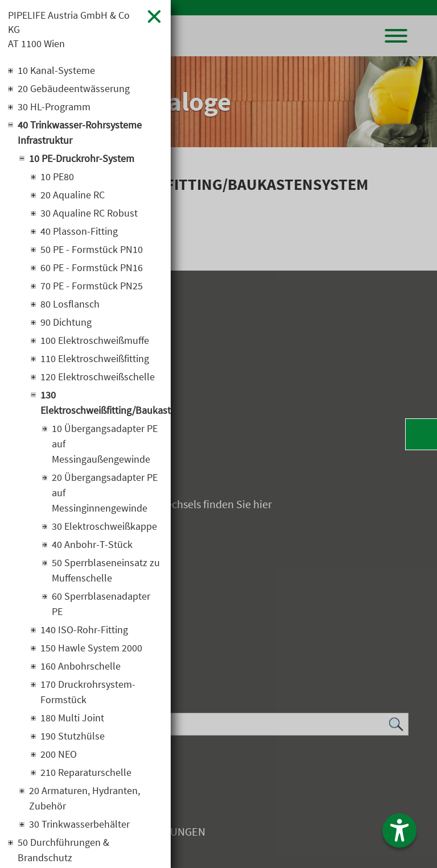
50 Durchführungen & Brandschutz (63, 850)
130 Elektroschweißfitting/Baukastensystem (102, 402)
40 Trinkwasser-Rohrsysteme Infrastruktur (80, 132)
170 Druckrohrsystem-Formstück (88, 692)
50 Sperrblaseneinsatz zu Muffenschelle (106, 570)
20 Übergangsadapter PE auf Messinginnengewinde (105, 493)
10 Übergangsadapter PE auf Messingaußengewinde (105, 444)
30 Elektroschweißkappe (104, 526)
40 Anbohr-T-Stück (92, 544)
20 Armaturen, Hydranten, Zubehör (84, 798)
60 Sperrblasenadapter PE (101, 604)
